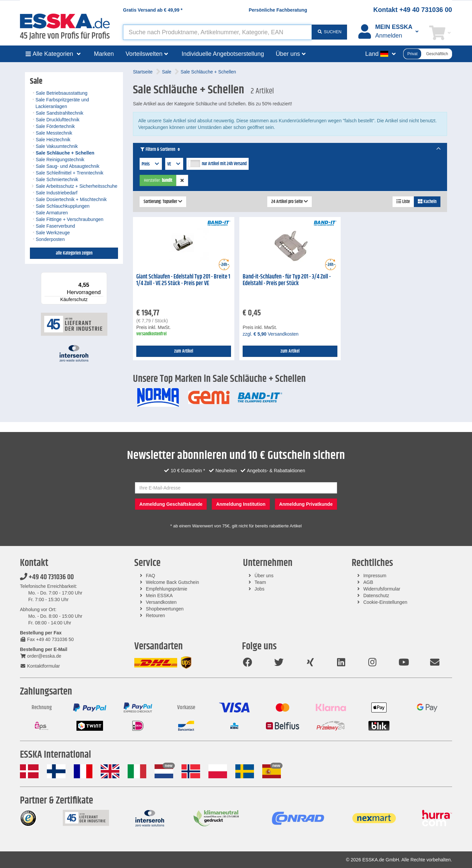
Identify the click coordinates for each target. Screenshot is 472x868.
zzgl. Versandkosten (271, 334)
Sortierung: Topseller (163, 202)
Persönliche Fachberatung (278, 10)
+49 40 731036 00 (47, 577)
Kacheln (427, 202)
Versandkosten (161, 602)
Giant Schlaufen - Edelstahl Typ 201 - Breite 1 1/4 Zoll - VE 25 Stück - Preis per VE (183, 280)
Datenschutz (376, 596)
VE (174, 164)
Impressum (375, 576)
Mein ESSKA (159, 596)
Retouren (156, 615)
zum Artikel (184, 351)
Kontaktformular (40, 666)
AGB (368, 582)
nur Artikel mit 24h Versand (224, 164)
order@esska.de (41, 656)
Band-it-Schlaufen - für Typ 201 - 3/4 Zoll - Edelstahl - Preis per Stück (287, 280)
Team (260, 582)
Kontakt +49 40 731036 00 (413, 10)
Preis (151, 164)
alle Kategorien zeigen (74, 253)
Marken (104, 54)
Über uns (264, 576)
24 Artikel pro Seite (290, 202)
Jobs (260, 589)
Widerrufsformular (382, 589)
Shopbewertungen (165, 609)
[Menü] (103, 276)
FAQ (151, 576)
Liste (403, 202)
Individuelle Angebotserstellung (223, 54)
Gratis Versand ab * (153, 10)
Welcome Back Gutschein (173, 582)
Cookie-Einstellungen (385, 602)
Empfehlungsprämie (167, 589)
